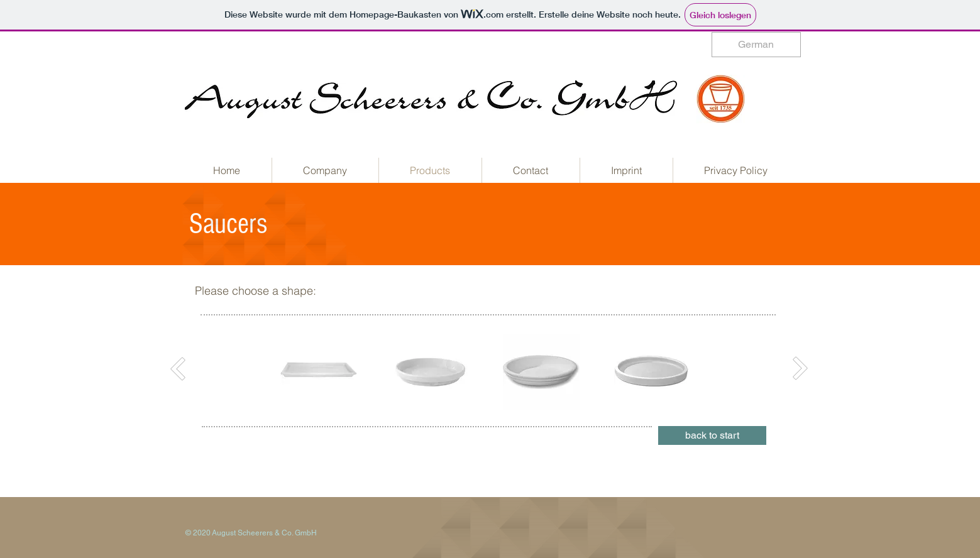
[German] (756, 45)
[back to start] (712, 435)
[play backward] (296, 372)
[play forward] (675, 372)
